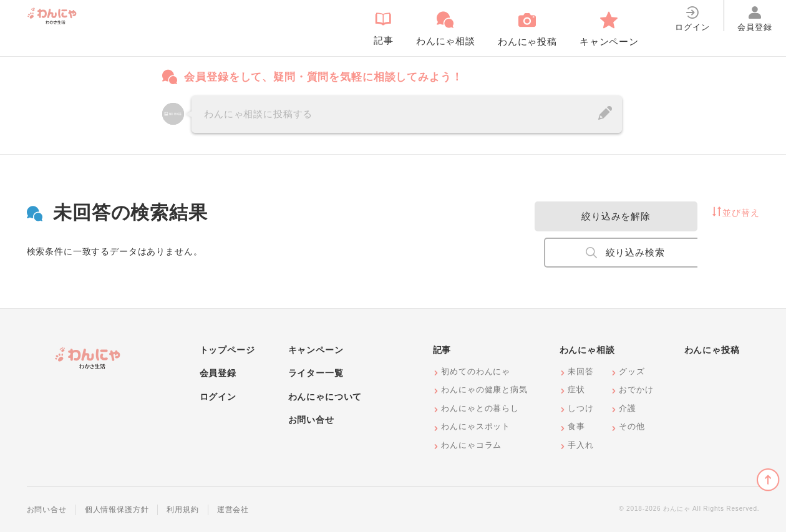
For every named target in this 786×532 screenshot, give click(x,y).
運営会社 (233, 510)
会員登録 (218, 373)
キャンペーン (316, 350)
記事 (442, 350)
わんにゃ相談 (587, 350)
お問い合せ (311, 420)
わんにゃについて (325, 397)
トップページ (227, 350)
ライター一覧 (316, 373)
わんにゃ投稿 (712, 350)
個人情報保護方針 (117, 510)
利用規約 (182, 510)
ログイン (218, 397)
